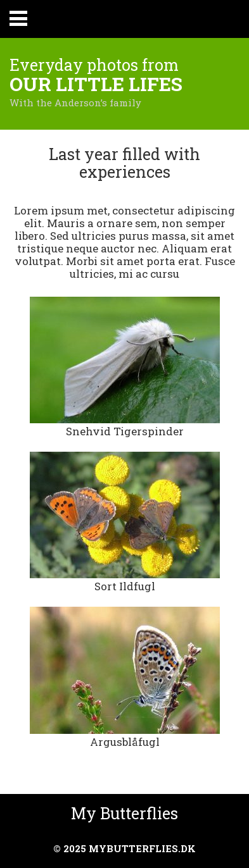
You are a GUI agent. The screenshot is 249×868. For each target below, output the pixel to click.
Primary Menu (18, 18)
